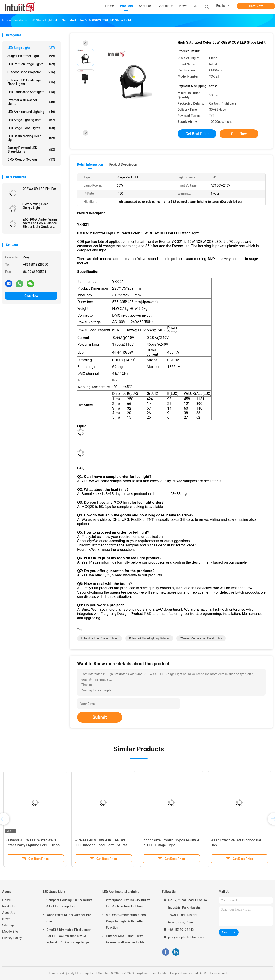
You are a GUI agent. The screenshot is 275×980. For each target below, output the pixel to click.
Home (7, 900)
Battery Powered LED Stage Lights (31, 150)
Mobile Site (10, 932)
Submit (100, 717)
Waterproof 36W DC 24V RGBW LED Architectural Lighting (128, 903)
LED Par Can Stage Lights (31, 64)
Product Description (123, 164)
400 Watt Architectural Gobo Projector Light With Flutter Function (126, 921)
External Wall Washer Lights (31, 102)
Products (9, 906)
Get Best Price (197, 134)
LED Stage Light (31, 48)
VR (195, 6)
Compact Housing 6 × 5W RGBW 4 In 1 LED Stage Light (69, 903)
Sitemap (8, 925)
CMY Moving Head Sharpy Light (35, 206)
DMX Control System (31, 160)
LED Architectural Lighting (31, 112)
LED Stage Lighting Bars (31, 120)
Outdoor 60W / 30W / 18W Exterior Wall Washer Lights (125, 939)
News (6, 919)
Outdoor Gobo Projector (31, 72)
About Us (9, 913)
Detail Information (90, 164)
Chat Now (256, 6)
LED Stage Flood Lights (31, 128)
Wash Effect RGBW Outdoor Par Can (69, 918)
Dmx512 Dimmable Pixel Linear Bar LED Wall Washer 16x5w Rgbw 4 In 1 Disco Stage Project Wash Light (69, 937)
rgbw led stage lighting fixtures (149, 638)
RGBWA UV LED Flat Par (39, 189)
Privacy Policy (12, 938)
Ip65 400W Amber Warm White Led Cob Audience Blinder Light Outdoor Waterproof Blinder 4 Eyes (40, 223)
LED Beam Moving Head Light (31, 138)
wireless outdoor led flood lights (201, 638)
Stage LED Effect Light (31, 56)
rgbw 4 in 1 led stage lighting (100, 638)
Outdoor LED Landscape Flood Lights (31, 82)
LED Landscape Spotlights (31, 92)
